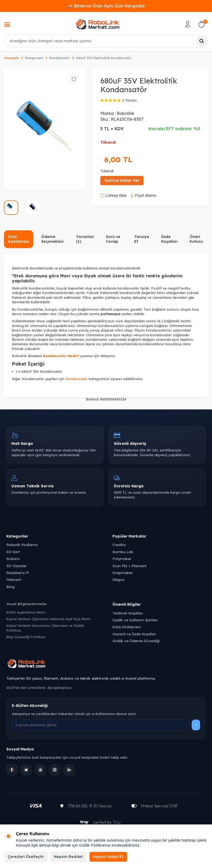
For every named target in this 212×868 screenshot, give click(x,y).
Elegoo (119, 579)
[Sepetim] (201, 24)
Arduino (13, 559)
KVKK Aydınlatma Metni (26, 612)
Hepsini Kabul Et (108, 857)
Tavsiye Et (142, 239)
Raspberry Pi (18, 573)
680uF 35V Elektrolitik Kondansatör (104, 58)
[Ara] (201, 41)
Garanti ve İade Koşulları (134, 634)
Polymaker (122, 559)
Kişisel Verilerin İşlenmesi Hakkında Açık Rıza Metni (48, 619)
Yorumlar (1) (85, 239)
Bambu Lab (123, 552)
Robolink (126, 113)
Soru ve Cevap (113, 239)
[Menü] (7, 25)
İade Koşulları (169, 239)
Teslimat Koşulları (128, 613)
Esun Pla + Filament (129, 566)
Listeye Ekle (113, 195)
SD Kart (13, 552)
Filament (14, 579)
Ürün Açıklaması (19, 239)
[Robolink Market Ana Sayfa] (106, 664)
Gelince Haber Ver (122, 180)
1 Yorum (129, 100)
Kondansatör (60, 58)
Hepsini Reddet (68, 857)
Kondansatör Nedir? (61, 356)
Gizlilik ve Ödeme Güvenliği (136, 641)
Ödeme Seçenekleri (52, 239)
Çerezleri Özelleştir (26, 857)
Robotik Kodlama (22, 545)
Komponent (34, 58)
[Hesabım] (188, 24)
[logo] (97, 24)
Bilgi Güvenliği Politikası (26, 637)
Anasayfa (11, 58)
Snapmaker (123, 573)
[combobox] (106, 41)
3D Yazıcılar (17, 566)
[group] (44, 129)
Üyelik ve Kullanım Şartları (135, 620)
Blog (10, 587)
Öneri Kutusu (196, 239)
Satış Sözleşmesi (127, 627)
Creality (119, 545)
